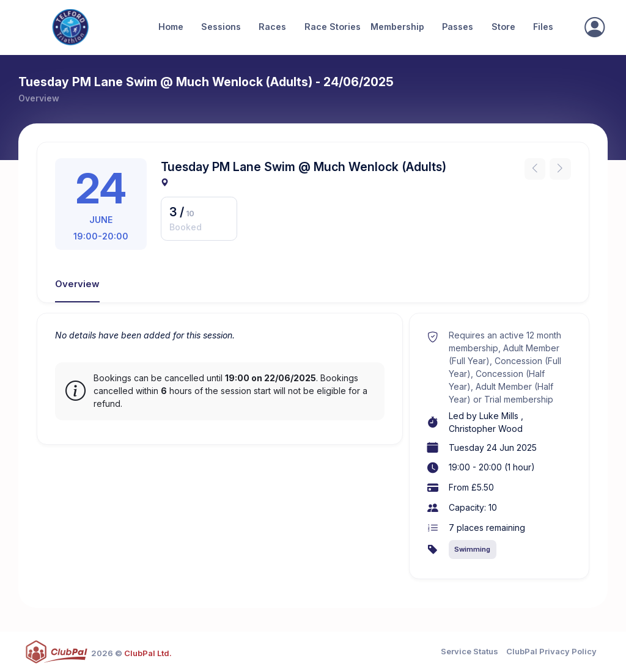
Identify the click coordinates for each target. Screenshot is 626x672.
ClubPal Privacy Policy (551, 651)
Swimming (472, 549)
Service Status (469, 651)
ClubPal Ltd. (148, 653)
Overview (77, 284)
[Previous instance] (535, 169)
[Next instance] (560, 169)
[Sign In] (594, 27)
